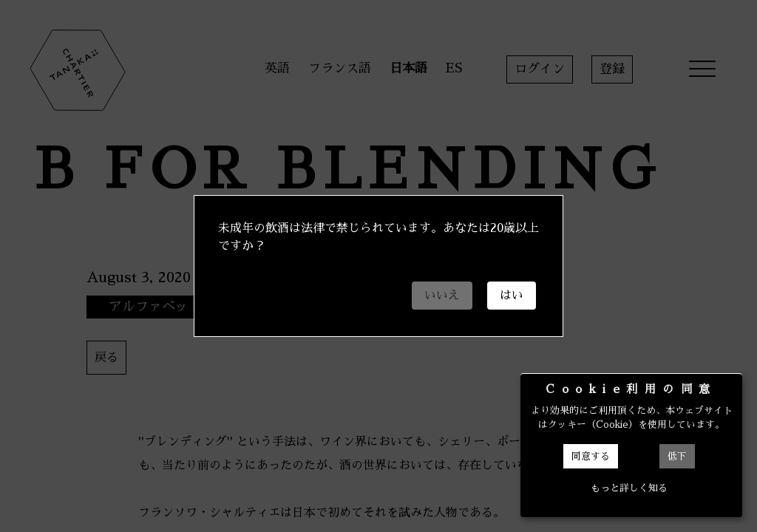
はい (512, 296)
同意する (591, 456)
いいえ (442, 296)
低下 (677, 456)
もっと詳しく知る (629, 488)
